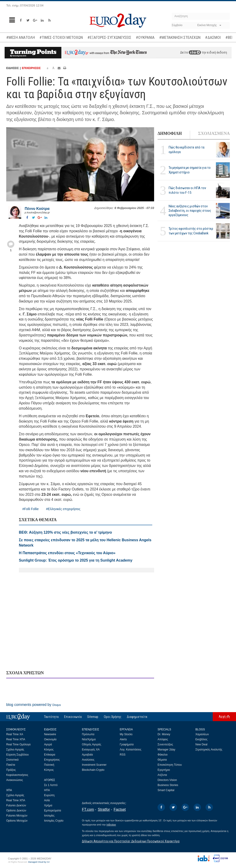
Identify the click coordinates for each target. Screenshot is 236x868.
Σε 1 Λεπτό (51, 785)
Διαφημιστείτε (137, 717)
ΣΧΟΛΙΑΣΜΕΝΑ (214, 133)
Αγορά (48, 744)
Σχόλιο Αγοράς (15, 750)
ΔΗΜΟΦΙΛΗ (170, 133)
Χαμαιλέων (202, 734)
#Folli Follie (31, 509)
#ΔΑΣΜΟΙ (213, 37)
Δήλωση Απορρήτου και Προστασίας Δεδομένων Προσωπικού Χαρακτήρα (131, 841)
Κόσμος (49, 750)
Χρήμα (48, 805)
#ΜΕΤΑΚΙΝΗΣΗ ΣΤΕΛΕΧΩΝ (180, 37)
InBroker (111, 825)
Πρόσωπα (88, 734)
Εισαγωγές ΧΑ (91, 750)
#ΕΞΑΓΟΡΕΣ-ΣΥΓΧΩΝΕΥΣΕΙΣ (109, 37)
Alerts (123, 739)
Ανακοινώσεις (15, 780)
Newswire (50, 734)
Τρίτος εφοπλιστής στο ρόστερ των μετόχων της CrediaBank (191, 231)
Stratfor (104, 809)
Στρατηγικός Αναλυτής (209, 750)
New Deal (201, 744)
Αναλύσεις (88, 760)
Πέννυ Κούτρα (37, 209)
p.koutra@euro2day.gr (37, 212)
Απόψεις (163, 739)
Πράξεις (11, 770)
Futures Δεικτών (16, 805)
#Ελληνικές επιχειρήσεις (63, 509)
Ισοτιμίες (49, 816)
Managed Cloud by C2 (39, 862)
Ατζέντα (162, 775)
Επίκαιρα (50, 755)
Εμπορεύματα (53, 811)
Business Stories (168, 785)
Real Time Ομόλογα (18, 744)
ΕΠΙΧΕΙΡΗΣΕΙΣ (31, 68)
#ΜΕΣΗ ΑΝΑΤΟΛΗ (21, 37)
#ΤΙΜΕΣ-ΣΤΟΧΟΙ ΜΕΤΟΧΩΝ (61, 37)
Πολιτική (49, 765)
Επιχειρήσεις (52, 760)
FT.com (88, 809)
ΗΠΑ (47, 790)
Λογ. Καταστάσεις (131, 750)
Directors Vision (167, 780)
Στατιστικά (12, 760)
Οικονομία (50, 739)
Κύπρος (49, 770)
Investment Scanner (94, 765)
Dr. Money (164, 734)
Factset (120, 809)
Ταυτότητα (51, 717)
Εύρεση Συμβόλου (17, 755)
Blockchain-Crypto (93, 770)
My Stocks (126, 734)
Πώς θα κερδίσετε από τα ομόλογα (187, 150)
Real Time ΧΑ (15, 734)
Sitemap (93, 717)
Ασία (47, 800)
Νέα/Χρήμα (89, 739)
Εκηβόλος (201, 739)
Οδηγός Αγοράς (92, 744)
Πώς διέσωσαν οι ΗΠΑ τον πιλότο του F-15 (187, 190)
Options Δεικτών (16, 811)
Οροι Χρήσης (113, 717)
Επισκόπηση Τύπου (170, 765)
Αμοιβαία (87, 755)
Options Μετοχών (17, 821)
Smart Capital (166, 790)
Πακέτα (11, 765)
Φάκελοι (163, 755)
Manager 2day (166, 750)
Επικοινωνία (73, 717)
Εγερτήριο (164, 770)
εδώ (195, 52)
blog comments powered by (34, 705)
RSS (123, 755)
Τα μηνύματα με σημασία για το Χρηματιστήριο (190, 170)
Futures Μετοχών (17, 816)
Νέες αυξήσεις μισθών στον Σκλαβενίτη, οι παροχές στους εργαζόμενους (190, 211)
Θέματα (162, 760)
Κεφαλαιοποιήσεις (17, 775)
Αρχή (222, 717)
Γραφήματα (127, 744)
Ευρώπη (49, 795)
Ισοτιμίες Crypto (54, 821)
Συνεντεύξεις (165, 744)
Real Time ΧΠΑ (16, 739)
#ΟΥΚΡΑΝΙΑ (145, 37)
